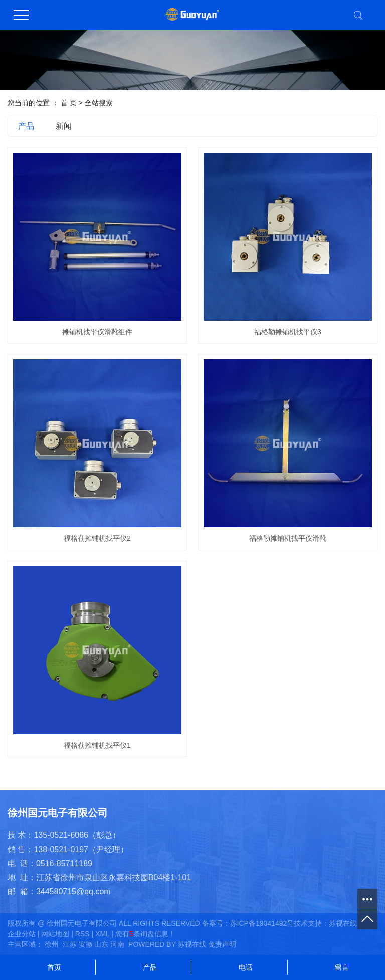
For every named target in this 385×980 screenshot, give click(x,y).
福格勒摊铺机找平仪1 (97, 745)
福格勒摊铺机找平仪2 (97, 538)
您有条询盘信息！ (145, 934)
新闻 (64, 126)
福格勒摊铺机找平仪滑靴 (288, 538)
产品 (26, 126)
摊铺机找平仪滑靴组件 (97, 332)
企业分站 (22, 934)
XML (102, 934)
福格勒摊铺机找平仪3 (288, 332)
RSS (82, 934)
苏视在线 (343, 923)
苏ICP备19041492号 (262, 923)
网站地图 (55, 934)
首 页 (69, 103)
